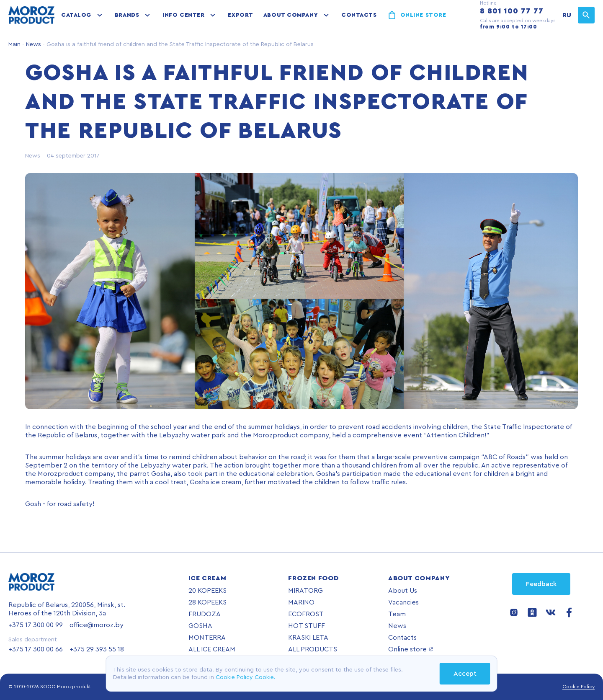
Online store (423, 15)
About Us (403, 591)
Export (240, 15)
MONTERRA (207, 638)
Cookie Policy (579, 687)
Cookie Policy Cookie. (246, 677)
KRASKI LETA (308, 638)
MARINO (301, 602)
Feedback (541, 584)
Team (397, 614)
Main (14, 44)
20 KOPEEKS (207, 591)
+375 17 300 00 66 (36, 649)
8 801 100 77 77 (512, 11)
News (33, 44)
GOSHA (200, 626)
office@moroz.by (97, 625)
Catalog (76, 15)
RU (567, 15)
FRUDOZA (205, 614)
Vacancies (403, 602)
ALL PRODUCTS (313, 649)
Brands (127, 15)
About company (291, 15)
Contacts (359, 15)
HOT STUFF (307, 626)
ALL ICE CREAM (212, 649)
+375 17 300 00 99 (36, 625)
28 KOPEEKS (207, 602)
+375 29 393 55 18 (97, 649)
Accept (465, 674)
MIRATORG (305, 591)
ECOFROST (306, 614)
